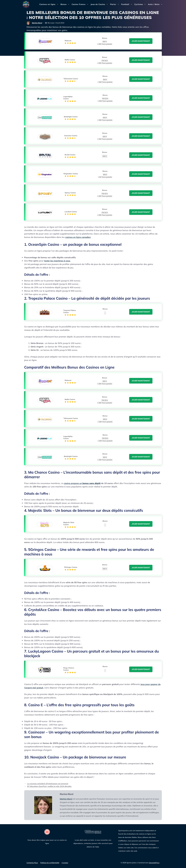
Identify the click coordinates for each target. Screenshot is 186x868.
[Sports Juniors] (26, 4)
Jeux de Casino (100, 4)
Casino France (81, 4)
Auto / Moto (156, 4)
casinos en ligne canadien (78, 237)
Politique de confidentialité (50, 863)
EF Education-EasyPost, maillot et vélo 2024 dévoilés (49, 786)
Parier (115, 4)
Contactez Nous (32, 863)
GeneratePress (154, 863)
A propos (65, 863)
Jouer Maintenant (141, 41)
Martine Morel (37, 23)
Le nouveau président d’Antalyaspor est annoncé (48, 784)
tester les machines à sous (57, 261)
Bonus (66, 4)
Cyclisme (141, 4)
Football (127, 4)
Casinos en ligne (49, 4)
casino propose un (82, 483)
